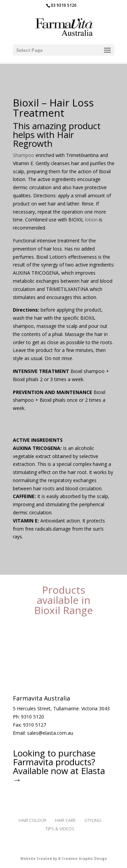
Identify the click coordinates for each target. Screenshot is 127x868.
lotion (91, 220)
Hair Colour (33, 820)
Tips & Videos (60, 829)
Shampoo (24, 155)
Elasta (93, 771)
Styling (93, 820)
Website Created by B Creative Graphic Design (64, 859)
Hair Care (65, 820)
